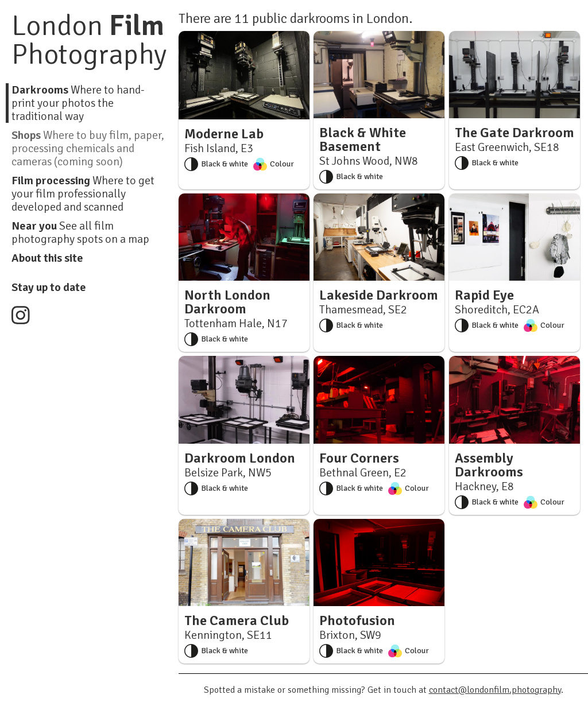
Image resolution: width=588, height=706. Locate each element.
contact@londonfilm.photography (495, 690)
